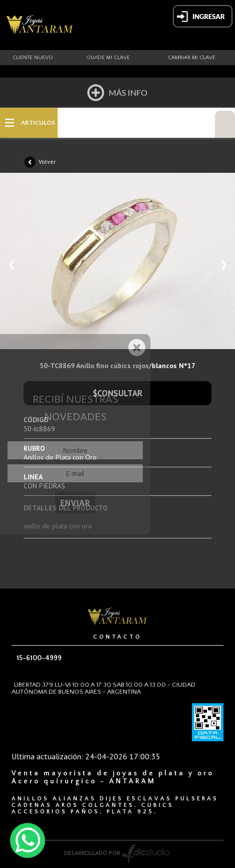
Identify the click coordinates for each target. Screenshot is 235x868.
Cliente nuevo (33, 58)
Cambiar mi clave (192, 58)
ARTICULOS (38, 123)
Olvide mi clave (108, 58)
